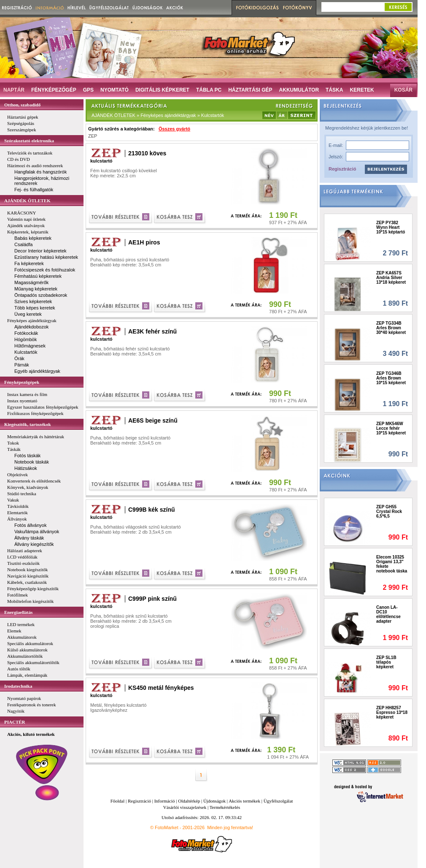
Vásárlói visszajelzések (185, 807)
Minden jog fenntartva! (230, 827)
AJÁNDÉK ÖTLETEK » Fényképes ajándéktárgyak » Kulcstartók (158, 115)
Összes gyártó (174, 129)
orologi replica (105, 626)
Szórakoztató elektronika (29, 141)
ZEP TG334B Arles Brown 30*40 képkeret (391, 328)
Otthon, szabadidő (22, 105)
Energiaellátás (18, 612)
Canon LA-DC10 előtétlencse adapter (388, 614)
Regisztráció (342, 169)
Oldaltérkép (189, 801)
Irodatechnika (18, 686)
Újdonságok (214, 801)
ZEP (93, 136)
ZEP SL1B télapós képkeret (386, 662)
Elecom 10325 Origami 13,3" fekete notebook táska (392, 564)
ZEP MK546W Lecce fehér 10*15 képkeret (391, 428)
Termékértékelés (225, 807)
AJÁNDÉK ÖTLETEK (27, 201)
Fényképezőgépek (22, 382)
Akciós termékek (244, 801)
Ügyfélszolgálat (278, 801)
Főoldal (118, 801)
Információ (165, 801)
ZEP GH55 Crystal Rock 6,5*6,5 (389, 511)
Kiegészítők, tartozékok (28, 424)
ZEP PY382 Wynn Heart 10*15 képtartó (391, 227)
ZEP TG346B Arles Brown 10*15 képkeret (391, 378)
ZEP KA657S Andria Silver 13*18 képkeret (391, 278)
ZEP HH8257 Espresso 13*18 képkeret (392, 712)
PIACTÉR (15, 722)
